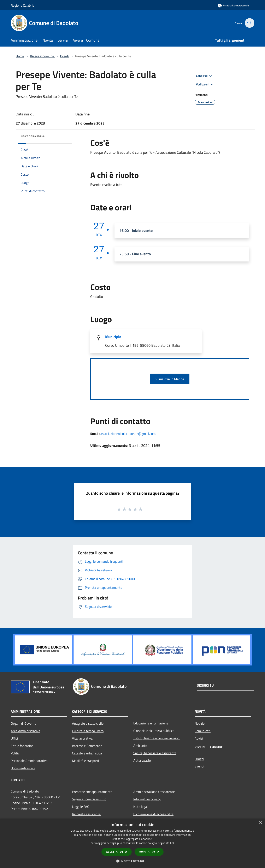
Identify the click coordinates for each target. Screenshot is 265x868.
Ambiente (140, 746)
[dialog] (132, 843)
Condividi (205, 76)
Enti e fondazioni (23, 746)
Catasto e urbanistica (87, 753)
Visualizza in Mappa (170, 379)
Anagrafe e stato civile (88, 723)
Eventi (65, 56)
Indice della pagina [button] (33, 136)
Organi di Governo (23, 723)
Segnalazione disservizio (89, 799)
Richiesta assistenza (86, 814)
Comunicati (203, 731)
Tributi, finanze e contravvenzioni (157, 738)
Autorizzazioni (143, 760)
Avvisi (199, 738)
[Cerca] (249, 23)
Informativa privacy (147, 799)
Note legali (141, 807)
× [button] (260, 823)
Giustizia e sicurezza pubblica (154, 731)
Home (20, 56)
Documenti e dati (23, 768)
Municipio (113, 337)
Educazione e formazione (151, 723)
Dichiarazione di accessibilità (153, 814)
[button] (132, 861)
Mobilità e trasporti (86, 761)
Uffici (14, 738)
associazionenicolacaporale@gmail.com (128, 434)
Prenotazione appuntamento (92, 792)
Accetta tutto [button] (117, 852)
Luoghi (199, 759)
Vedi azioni (205, 85)
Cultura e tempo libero (88, 731)
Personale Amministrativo (29, 761)
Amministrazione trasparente (154, 792)
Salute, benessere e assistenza (155, 753)
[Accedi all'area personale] (233, 5)
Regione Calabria (23, 5)
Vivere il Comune (42, 56)
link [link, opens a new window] (172, 843)
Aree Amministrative (25, 731)
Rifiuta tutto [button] (149, 852)
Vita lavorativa (82, 738)
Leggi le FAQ (81, 807)
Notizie (200, 723)
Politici (16, 753)
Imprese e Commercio (87, 746)
